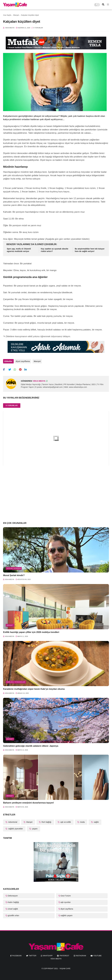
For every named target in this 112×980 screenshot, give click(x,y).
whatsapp (48, 954)
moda (82, 821)
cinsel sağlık (13, 908)
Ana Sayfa (7, 15)
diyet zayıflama (23, 361)
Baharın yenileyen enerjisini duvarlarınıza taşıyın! (28, 802)
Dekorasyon (13, 895)
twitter (32, 954)
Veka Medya (56, 958)
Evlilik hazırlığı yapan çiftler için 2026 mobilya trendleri (31, 631)
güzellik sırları (13, 914)
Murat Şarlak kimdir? (14, 574)
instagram (81, 954)
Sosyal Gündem (14, 567)
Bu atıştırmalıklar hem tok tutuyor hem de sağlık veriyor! (90, 250)
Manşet (16, 15)
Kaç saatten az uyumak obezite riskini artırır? (55, 250)
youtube (97, 954)
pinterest (64, 954)
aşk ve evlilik (65, 821)
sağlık (96, 821)
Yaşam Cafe (65, 967)
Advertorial (12, 821)
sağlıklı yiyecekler (16, 681)
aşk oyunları (66, 901)
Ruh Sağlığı (46, 821)
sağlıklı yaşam (67, 914)
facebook (17, 954)
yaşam (35, 827)
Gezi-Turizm (66, 895)
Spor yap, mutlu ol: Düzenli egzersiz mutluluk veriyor (19, 250)
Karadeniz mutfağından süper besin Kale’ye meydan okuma (34, 688)
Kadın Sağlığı (13, 901)
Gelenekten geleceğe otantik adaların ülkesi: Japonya (31, 745)
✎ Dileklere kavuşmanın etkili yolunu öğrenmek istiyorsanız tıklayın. (37, 336)
